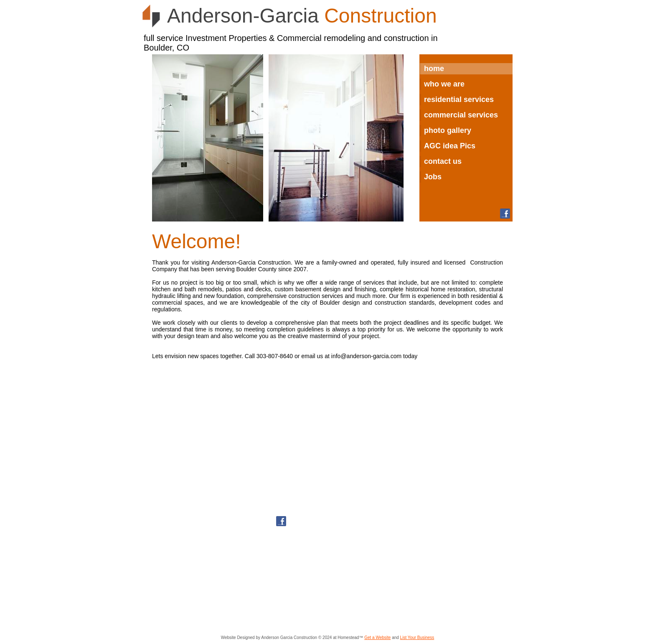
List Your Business (417, 638)
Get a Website (377, 638)
